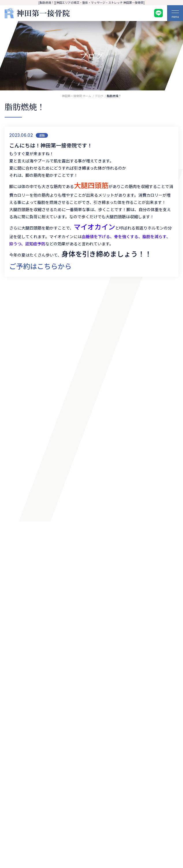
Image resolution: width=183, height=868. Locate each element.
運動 (42, 135)
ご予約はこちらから (40, 266)
